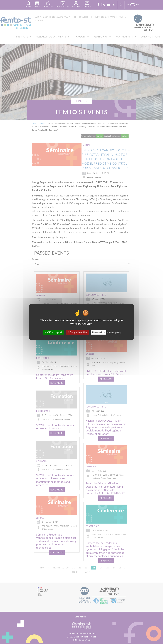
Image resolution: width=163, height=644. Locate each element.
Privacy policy (114, 332)
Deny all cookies (77, 332)
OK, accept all (53, 332)
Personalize (98, 332)
